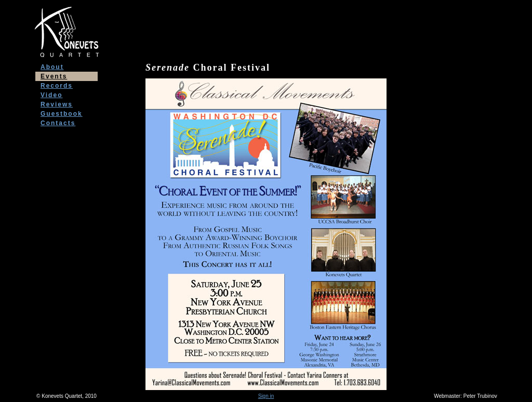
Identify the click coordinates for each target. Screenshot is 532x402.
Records (57, 86)
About (52, 67)
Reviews (57, 104)
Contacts (58, 123)
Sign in (266, 396)
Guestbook (62, 114)
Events (54, 76)
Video (51, 95)
